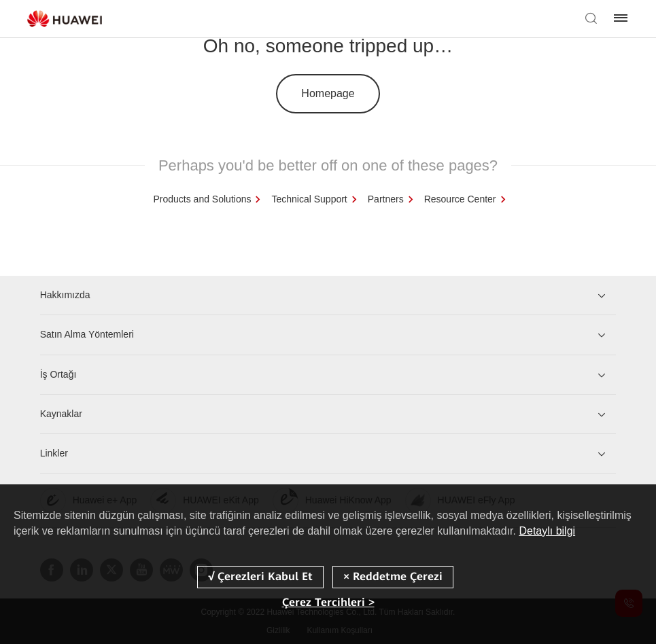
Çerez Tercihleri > (328, 602)
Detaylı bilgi (547, 531)
